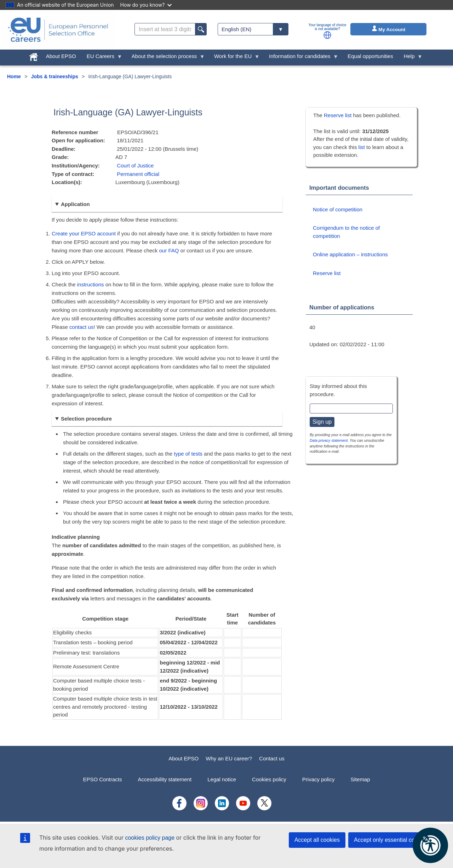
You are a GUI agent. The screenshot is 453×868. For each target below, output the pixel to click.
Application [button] (75, 204)
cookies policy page (150, 838)
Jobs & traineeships (55, 76)
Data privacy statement (329, 440)
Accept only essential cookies (391, 840)
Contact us (272, 758)
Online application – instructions (350, 254)
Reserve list (339, 115)
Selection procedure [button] (86, 419)
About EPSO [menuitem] (61, 56)
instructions (91, 284)
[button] (327, 35)
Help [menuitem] (411, 58)
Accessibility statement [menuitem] (165, 779)
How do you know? (146, 5)
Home (14, 76)
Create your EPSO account (84, 233)
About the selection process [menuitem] (166, 58)
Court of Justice (135, 165)
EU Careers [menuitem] (102, 58)
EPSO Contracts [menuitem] (102, 779)
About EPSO (184, 758)
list (362, 147)
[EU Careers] (58, 30)
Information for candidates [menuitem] (301, 58)
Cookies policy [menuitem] (269, 779)
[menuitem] (34, 55)
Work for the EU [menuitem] (234, 58)
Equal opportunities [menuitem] (370, 56)
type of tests (188, 454)
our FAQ (169, 250)
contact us (81, 327)
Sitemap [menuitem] (360, 779)
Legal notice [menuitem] (222, 779)
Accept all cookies (317, 840)
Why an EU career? (229, 758)
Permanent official (138, 174)
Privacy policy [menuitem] (319, 779)
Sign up (322, 422)
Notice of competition (338, 209)
